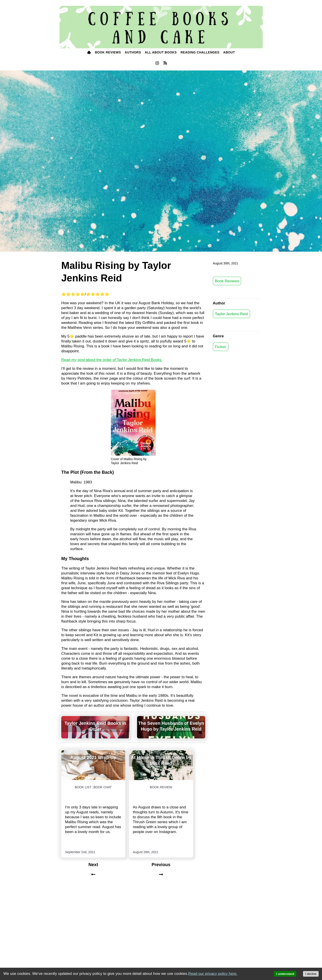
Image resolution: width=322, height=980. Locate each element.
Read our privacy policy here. (213, 974)
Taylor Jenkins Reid (231, 314)
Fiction (220, 347)
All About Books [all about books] (161, 52)
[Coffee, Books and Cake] (161, 27)
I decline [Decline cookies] (311, 974)
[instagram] (157, 64)
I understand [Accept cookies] (285, 974)
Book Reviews (227, 281)
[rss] (165, 64)
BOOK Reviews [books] (108, 52)
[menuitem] (89, 53)
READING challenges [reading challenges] (200, 52)
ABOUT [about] (229, 52)
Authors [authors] (133, 52)
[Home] (89, 53)
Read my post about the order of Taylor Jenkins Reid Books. (112, 360)
